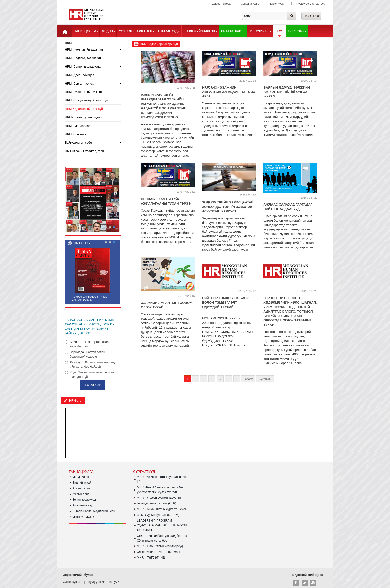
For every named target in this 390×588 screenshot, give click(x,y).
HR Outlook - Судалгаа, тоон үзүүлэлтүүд (84, 154)
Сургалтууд (168, 31)
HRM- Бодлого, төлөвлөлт (83, 58)
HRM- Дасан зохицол (79, 75)
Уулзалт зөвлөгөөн (136, 31)
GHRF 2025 (296, 31)
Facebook (296, 583)
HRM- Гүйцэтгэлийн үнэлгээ (84, 92)
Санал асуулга (250, 4)
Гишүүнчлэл (259, 31)
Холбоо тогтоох (221, 4)
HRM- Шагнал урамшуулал (84, 117)
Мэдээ (107, 31)
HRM (279, 31)
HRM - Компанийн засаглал (84, 50)
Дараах (248, 379)
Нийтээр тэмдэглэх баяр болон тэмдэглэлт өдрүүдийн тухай (225, 302)
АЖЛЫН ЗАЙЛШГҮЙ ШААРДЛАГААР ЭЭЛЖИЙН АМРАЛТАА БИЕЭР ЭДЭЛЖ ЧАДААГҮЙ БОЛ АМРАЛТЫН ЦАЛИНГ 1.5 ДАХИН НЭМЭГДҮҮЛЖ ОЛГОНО (164, 106)
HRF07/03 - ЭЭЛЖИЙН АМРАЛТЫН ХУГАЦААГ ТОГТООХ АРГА (229, 92)
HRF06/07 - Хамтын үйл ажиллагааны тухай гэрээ (166, 201)
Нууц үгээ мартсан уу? (311, 4)
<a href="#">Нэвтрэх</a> (311, 16)
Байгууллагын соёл (78, 143)
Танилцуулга (85, 31)
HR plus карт (232, 31)
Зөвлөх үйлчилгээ (199, 31)
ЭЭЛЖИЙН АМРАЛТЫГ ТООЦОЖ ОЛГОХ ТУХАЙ (167, 305)
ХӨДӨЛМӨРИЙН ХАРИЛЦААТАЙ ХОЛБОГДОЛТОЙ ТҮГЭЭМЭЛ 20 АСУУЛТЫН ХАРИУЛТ (228, 207)
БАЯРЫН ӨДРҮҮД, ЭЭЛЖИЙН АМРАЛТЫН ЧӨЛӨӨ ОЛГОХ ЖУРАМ (287, 92)
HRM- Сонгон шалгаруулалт (84, 67)
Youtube (313, 583)
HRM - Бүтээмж (76, 134)
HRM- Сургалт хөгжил (80, 84)
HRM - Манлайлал (78, 126)
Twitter (305, 583)
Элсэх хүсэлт (278, 4)
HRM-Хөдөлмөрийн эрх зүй (84, 109)
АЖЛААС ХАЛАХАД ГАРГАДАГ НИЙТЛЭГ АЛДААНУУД (288, 207)
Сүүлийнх (265, 379)
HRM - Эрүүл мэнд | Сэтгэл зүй (86, 100)
